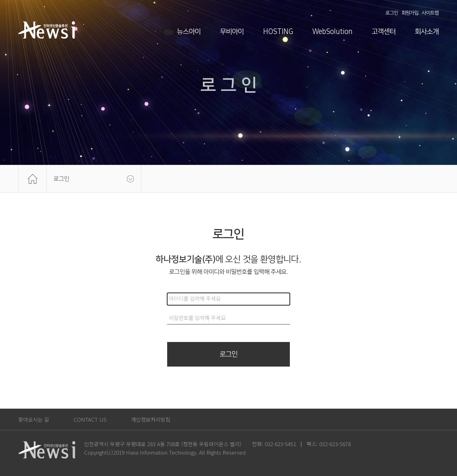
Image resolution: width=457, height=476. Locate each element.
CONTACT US (90, 419)
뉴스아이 (189, 32)
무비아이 (232, 32)
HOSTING (278, 32)
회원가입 (410, 13)
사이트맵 (430, 13)
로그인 (392, 13)
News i (47, 30)
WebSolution (332, 32)
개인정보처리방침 (151, 419)
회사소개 (427, 32)
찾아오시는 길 (34, 419)
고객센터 (384, 32)
